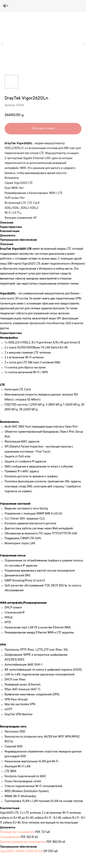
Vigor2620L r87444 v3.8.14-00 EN (21, 851)
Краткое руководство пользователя (23, 842)
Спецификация (10, 837)
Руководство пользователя (17, 832)
